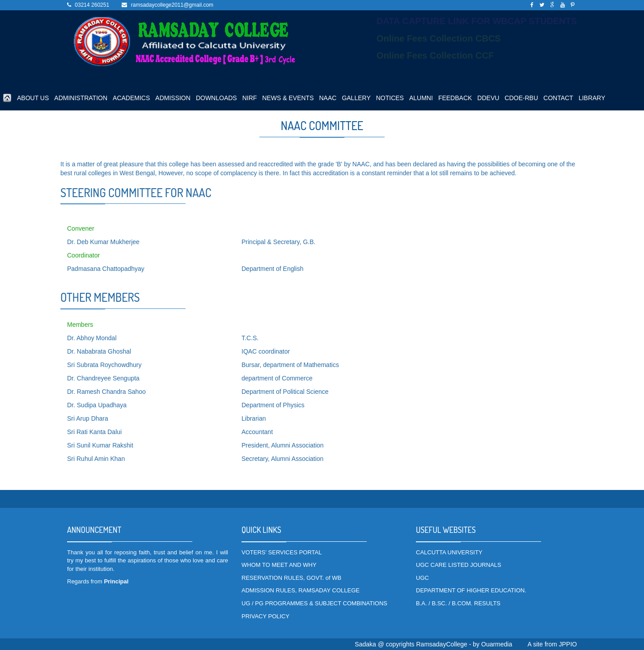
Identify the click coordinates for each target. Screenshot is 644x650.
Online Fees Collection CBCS (439, 38)
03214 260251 (92, 5)
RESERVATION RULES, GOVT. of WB (291, 578)
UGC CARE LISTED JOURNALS (459, 565)
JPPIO (568, 644)
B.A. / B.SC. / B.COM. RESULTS (458, 603)
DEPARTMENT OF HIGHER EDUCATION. (471, 590)
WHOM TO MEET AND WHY (279, 565)
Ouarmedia (497, 644)
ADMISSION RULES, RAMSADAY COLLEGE (301, 590)
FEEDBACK (455, 98)
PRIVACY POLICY (265, 616)
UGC (422, 578)
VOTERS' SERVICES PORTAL (282, 552)
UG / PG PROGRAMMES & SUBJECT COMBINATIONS (314, 603)
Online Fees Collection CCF (435, 55)
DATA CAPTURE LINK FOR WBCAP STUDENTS (477, 21)
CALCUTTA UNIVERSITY (449, 552)
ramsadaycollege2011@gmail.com (172, 5)
